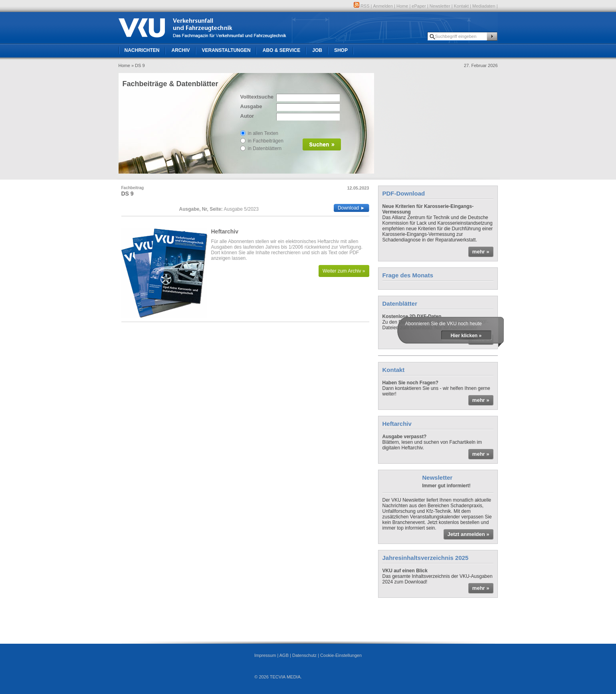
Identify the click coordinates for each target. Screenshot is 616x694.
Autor (247, 116)
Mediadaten (484, 6)
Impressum (265, 655)
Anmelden (383, 6)
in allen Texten (263, 133)
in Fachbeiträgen (266, 141)
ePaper (419, 6)
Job (317, 50)
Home (402, 6)
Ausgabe (251, 106)
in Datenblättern (265, 148)
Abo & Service (281, 50)
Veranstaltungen (226, 50)
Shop (341, 50)
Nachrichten (142, 50)
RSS (362, 6)
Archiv (181, 50)
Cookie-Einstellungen (341, 655)
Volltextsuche (256, 97)
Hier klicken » (466, 336)
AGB (284, 655)
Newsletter (440, 6)
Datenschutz (304, 655)
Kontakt (461, 6)
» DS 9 (138, 65)
